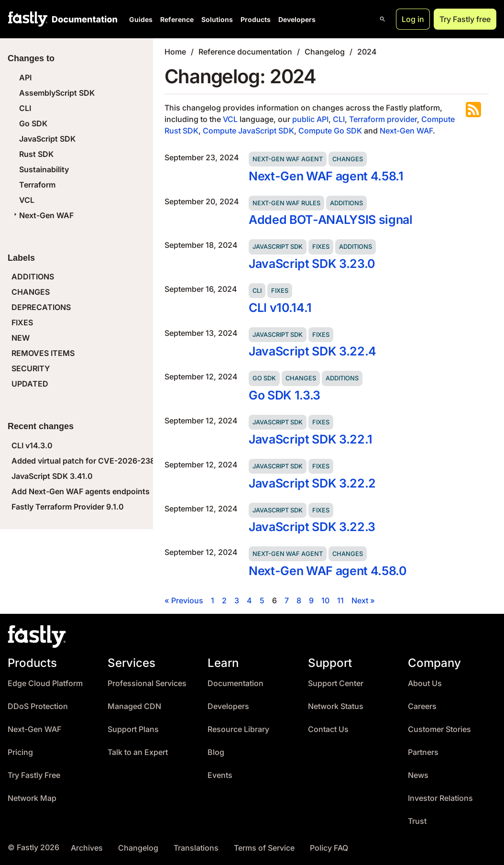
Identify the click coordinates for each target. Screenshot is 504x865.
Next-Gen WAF (43, 215)
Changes (348, 159)
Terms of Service (264, 848)
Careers (422, 706)
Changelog (325, 52)
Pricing (20, 752)
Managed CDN (134, 706)
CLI (25, 108)
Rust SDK (36, 154)
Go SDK (33, 123)
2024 (367, 52)
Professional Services (147, 683)
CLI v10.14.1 (280, 308)
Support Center (336, 683)
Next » (363, 600)
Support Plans (133, 729)
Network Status (336, 706)
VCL (27, 200)
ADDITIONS (33, 277)
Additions (346, 203)
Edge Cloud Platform (45, 683)
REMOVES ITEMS (43, 353)
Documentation (236, 683)
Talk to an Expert (138, 752)
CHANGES (31, 292)
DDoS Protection (38, 706)
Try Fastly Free (34, 775)
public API (310, 119)
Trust (417, 821)
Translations (196, 848)
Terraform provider (383, 119)
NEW (21, 338)
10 (325, 600)
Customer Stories (439, 729)
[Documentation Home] (83, 19)
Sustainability (44, 169)
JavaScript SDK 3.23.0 (312, 264)
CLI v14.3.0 (32, 445)
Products (256, 19)
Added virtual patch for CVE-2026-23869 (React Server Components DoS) (148, 461)
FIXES (22, 322)
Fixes (321, 247)
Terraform (37, 185)
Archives (87, 848)
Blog (216, 752)
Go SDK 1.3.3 (285, 395)
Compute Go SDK (330, 131)
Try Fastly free (465, 19)
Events (220, 775)
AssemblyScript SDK (57, 93)
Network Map (32, 798)
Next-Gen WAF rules (286, 203)
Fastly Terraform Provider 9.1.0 (68, 507)
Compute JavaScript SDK (248, 131)
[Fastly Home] (28, 19)
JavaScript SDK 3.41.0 (52, 476)
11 (340, 600)
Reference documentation (245, 52)
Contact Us (328, 729)
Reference (177, 19)
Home (175, 52)
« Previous (184, 600)
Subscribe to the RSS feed (473, 110)
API (25, 78)
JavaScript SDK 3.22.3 (312, 527)
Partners (423, 752)
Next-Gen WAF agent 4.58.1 (326, 176)
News (418, 775)
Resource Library (238, 729)
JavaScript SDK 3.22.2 (312, 483)
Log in (413, 19)
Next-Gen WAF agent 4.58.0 (328, 571)
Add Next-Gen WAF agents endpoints (81, 491)
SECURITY (31, 368)
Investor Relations (440, 798)
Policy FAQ (329, 848)
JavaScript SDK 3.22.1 (311, 439)
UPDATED (30, 384)
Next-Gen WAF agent (288, 159)
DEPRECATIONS (41, 307)
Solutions (217, 19)
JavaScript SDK (47, 139)
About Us (425, 683)
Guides (141, 19)
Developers (297, 19)
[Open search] (383, 19)
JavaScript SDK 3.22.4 (312, 351)
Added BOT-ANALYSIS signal (331, 220)
